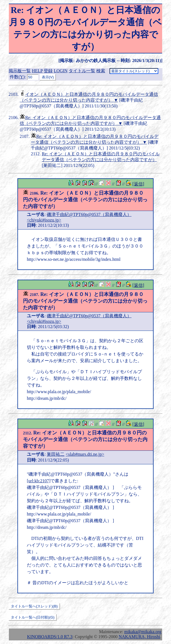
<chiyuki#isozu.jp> (44, 220)
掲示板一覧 (20, 71)
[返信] (138, 184)
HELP (37, 71)
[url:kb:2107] (39, 481)
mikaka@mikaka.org (143, 632)
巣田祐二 (56, 454)
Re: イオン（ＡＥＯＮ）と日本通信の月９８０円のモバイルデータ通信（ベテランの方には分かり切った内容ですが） (85, 200)
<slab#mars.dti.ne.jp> (85, 454)
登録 (48, 71)
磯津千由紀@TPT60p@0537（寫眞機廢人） (89, 214)
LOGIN (61, 71)
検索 (101, 71)
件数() (17, 77)
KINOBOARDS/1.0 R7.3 (50, 637)
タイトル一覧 (82, 71)
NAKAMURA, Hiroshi (139, 637)
